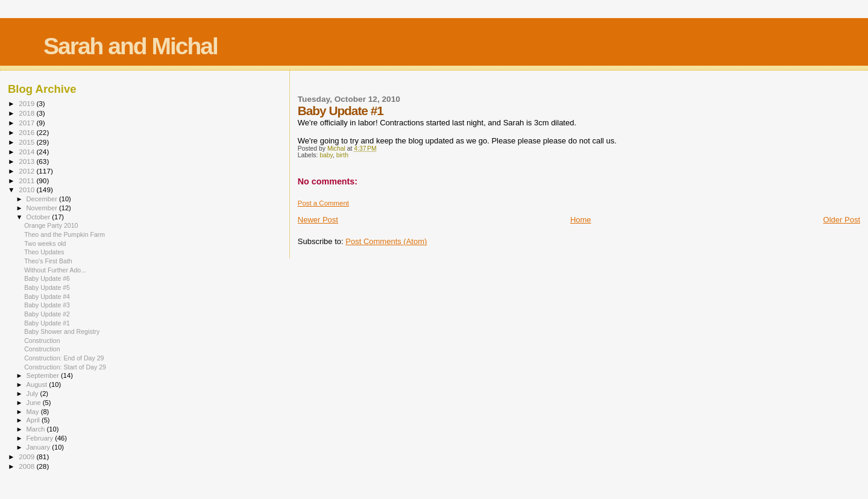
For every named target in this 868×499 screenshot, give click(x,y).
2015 (27, 142)
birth (342, 155)
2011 (27, 180)
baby (326, 155)
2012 (27, 171)
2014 (27, 152)
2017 (27, 123)
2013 (27, 161)
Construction (42, 341)
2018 (27, 113)
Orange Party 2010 (51, 225)
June (35, 403)
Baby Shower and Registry (62, 331)
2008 (27, 466)
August (38, 384)
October (39, 217)
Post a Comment (323, 203)
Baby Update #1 (47, 323)
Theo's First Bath (48, 261)
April (34, 420)
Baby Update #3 (47, 305)
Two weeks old (45, 243)
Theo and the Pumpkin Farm (64, 234)
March (37, 429)
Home (581, 220)
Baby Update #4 (47, 297)
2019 (27, 103)
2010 (27, 190)
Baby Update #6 (47, 278)
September (44, 375)
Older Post (842, 220)
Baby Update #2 (47, 314)
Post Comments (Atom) (386, 241)
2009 (27, 457)
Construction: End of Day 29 (64, 358)
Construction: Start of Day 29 (65, 367)
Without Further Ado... (55, 270)
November (43, 208)
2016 (27, 132)
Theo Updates (44, 252)
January (39, 447)
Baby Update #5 (47, 287)
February (41, 438)
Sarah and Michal (131, 46)
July (33, 394)
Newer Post (318, 220)
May (34, 412)
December (43, 199)
